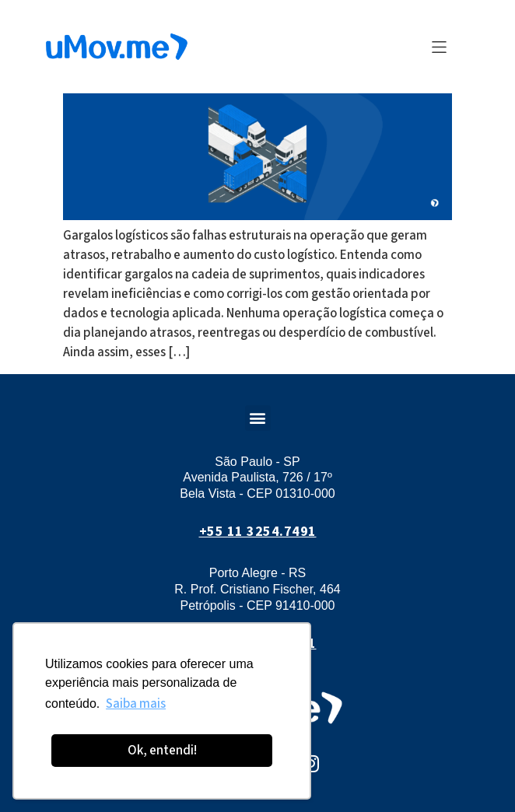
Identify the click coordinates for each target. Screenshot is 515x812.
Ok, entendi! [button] (162, 751)
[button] (439, 47)
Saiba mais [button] (136, 704)
